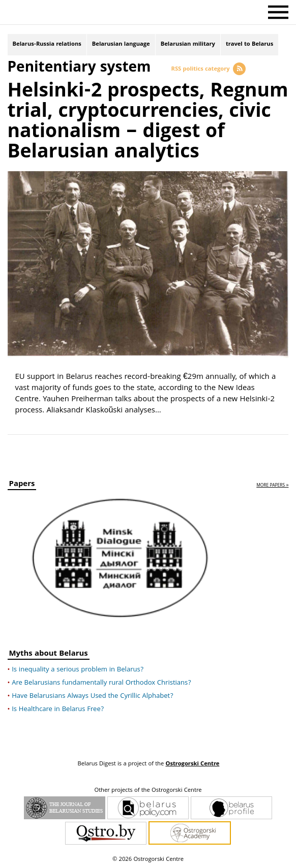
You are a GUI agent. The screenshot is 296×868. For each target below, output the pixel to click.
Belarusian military (188, 44)
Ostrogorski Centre (192, 764)
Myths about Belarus (49, 655)
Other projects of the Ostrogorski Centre (148, 791)
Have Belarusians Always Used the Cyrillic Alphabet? (92, 696)
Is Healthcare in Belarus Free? (58, 710)
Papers (22, 485)
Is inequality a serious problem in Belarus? (78, 670)
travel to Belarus (249, 44)
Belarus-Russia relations (47, 44)
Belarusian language (121, 44)
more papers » (272, 486)
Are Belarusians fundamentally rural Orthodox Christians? (101, 683)
